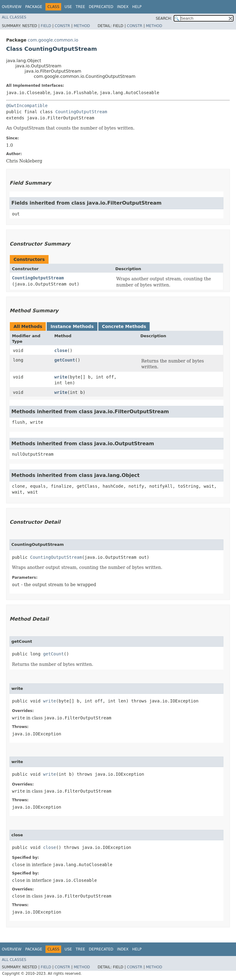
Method (82, 26)
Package (34, 7)
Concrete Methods (124, 326)
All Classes (14, 17)
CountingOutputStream (81, 112)
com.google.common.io (53, 40)
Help (137, 7)
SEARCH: (164, 18)
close (61, 350)
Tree (80, 7)
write (61, 377)
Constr (62, 26)
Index (123, 7)
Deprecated (101, 7)
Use (68, 7)
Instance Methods (72, 326)
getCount (65, 360)
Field (46, 26)
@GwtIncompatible (27, 106)
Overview (12, 7)
